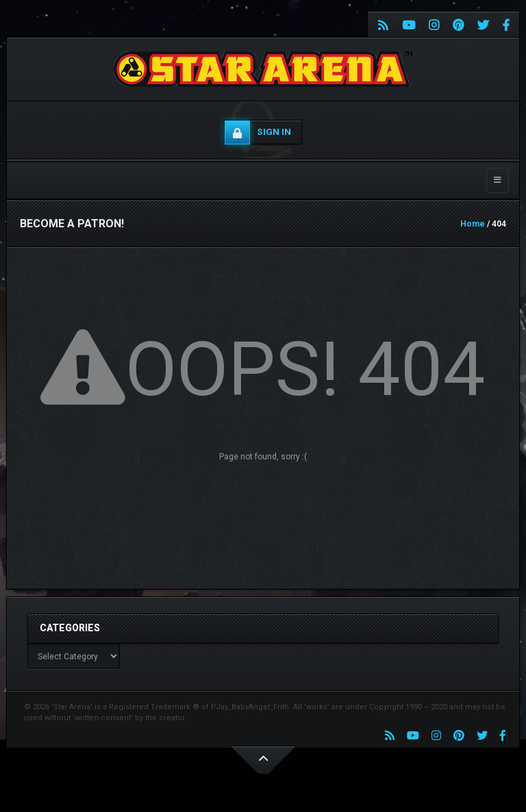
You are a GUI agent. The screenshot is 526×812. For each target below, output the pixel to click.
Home (473, 224)
